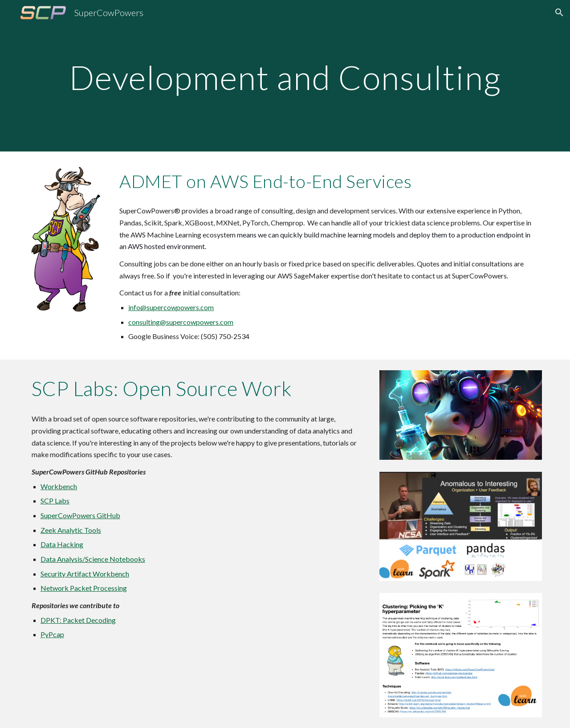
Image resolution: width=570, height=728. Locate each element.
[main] (285, 76)
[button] (559, 12)
